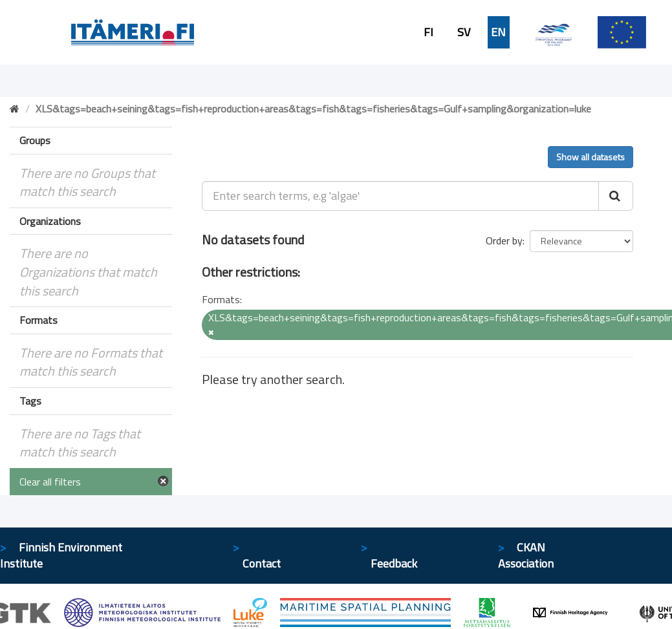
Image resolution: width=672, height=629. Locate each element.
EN (498, 32)
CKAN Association (526, 556)
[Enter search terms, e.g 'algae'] (400, 196)
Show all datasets (591, 157)
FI (428, 32)
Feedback (394, 563)
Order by (504, 240)
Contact (262, 563)
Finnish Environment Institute (61, 556)
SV (464, 32)
